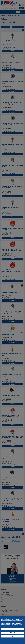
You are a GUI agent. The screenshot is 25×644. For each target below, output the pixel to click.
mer (12, 636)
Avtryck (10, 642)
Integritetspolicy (14, 642)
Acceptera (13, 633)
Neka (12, 629)
